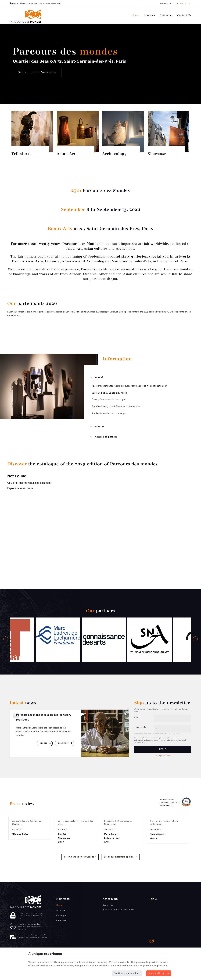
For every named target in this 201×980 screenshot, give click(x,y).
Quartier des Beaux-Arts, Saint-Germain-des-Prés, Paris (36, 3)
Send (163, 750)
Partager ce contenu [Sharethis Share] (189, 4)
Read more (64, 743)
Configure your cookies (127, 973)
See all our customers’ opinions (120, 857)
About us (149, 15)
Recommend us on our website (79, 857)
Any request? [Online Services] (165, 4)
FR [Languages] (177, 4)
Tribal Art (21, 154)
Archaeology (114, 154)
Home (135, 15)
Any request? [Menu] (111, 899)
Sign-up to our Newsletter (37, 72)
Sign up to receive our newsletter (118, 910)
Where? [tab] (100, 427)
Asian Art (66, 154)
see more (16, 829)
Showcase (157, 154)
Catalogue (166, 15)
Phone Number (141, 727)
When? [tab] (99, 377)
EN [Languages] (182, 4)
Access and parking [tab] (106, 437)
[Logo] (26, 16)
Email (137, 717)
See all (44, 743)
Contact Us (184, 15)
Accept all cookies (159, 973)
